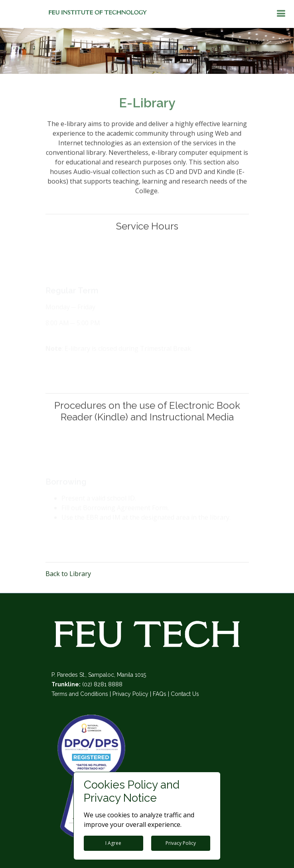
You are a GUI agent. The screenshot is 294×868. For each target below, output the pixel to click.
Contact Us (185, 694)
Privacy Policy (130, 694)
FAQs (160, 694)
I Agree (113, 843)
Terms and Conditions (80, 694)
